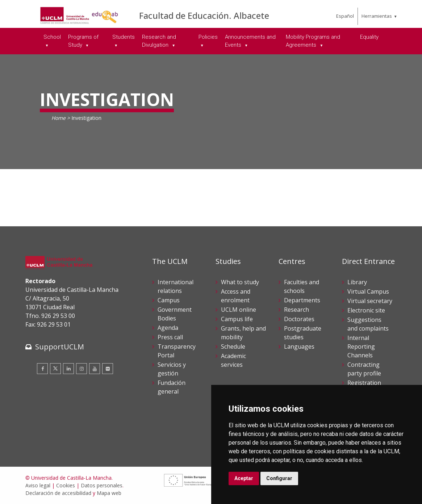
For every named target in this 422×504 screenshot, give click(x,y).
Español (345, 16)
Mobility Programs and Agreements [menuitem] (313, 41)
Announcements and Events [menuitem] (250, 41)
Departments (302, 300)
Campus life (237, 319)
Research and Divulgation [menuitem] (159, 41)
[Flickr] (108, 369)
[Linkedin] (68, 369)
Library (357, 282)
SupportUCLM (60, 347)
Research (296, 310)
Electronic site (366, 310)
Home (59, 118)
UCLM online (239, 310)
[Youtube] (95, 369)
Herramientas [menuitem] (377, 16)
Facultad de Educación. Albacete (204, 15)
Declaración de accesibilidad (58, 493)
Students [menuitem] (124, 37)
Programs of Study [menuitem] (83, 41)
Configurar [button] (279, 478)
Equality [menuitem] (369, 37)
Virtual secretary (370, 301)
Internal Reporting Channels (361, 346)
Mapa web (109, 493)
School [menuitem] (52, 37)
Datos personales (102, 485)
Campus (169, 300)
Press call (170, 337)
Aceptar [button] (244, 478)
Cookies (66, 485)
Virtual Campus (368, 291)
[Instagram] (82, 369)
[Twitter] (55, 369)
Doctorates (299, 319)
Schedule (233, 346)
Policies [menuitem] (208, 37)
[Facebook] (42, 369)
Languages (299, 346)
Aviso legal (38, 485)
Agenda (168, 328)
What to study (240, 282)
